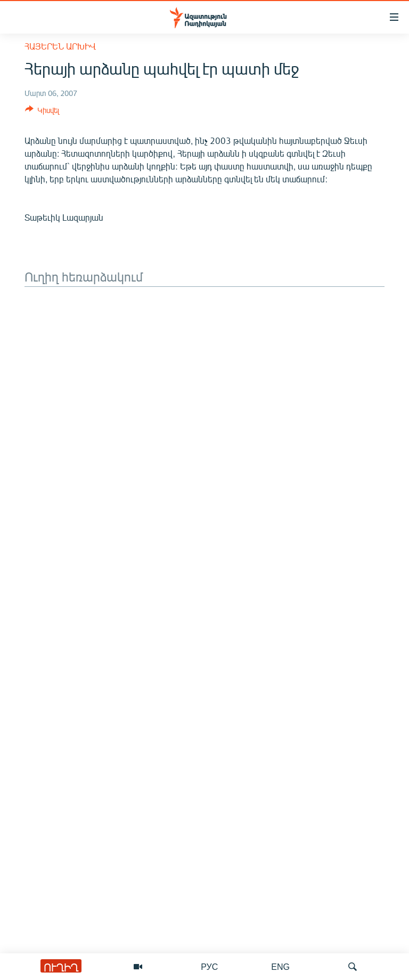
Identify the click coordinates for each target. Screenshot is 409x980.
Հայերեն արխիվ (60, 46)
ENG (280, 966)
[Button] (42, 112)
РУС (209, 966)
